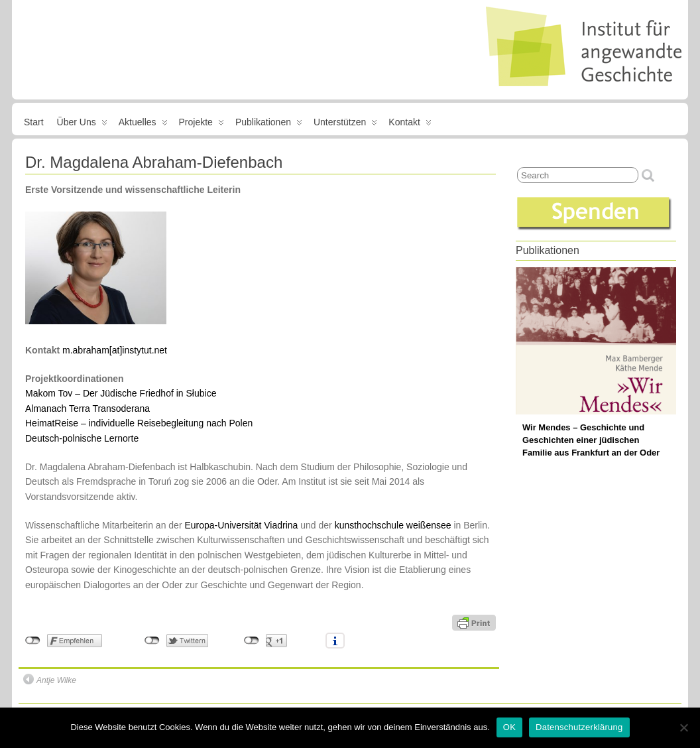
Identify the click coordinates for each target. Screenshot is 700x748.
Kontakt (410, 125)
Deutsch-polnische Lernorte (82, 438)
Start (34, 122)
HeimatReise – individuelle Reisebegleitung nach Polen (139, 423)
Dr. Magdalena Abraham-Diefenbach (154, 162)
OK (509, 727)
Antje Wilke (50, 679)
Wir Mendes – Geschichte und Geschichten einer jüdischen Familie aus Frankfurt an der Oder (591, 440)
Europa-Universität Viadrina (241, 525)
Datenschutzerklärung (579, 727)
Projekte (202, 125)
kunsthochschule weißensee (393, 525)
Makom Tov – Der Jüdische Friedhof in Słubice (121, 393)
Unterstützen (345, 125)
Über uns (82, 125)
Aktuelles (143, 125)
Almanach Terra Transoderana (87, 408)
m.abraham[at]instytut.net (115, 350)
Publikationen (269, 125)
